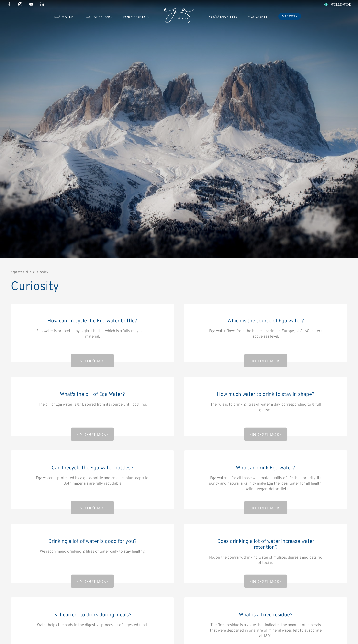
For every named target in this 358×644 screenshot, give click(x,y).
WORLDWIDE (337, 5)
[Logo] (179, 17)
